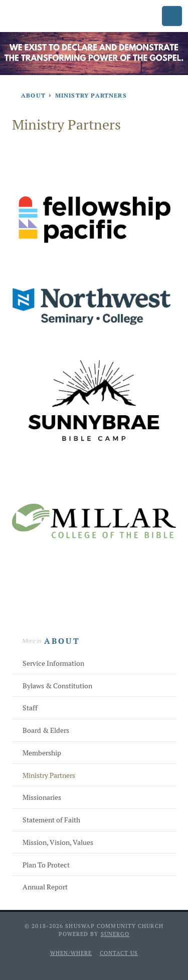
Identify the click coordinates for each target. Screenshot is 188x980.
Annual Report (45, 887)
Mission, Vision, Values (58, 842)
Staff (30, 708)
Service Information (53, 663)
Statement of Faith (51, 820)
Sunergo (115, 934)
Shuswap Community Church (48, 17)
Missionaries (42, 797)
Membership (42, 753)
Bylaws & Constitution (57, 686)
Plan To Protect (46, 865)
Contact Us (119, 953)
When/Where (71, 953)
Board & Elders (46, 730)
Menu (172, 16)
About (62, 641)
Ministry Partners (49, 775)
